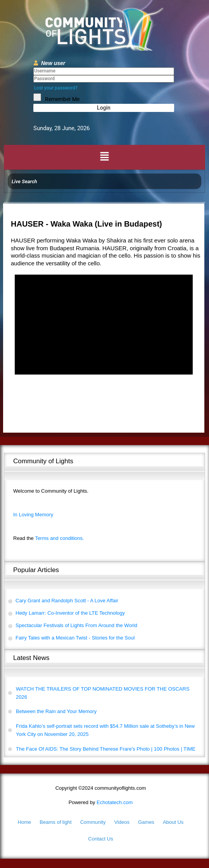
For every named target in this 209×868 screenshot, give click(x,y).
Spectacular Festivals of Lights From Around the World (76, 625)
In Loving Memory (33, 515)
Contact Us (100, 839)
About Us (173, 822)
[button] (104, 157)
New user (53, 63)
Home (25, 822)
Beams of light (55, 822)
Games (146, 822)
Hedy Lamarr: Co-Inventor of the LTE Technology (70, 613)
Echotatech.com (101, 802)
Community (93, 822)
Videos (122, 822)
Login (104, 108)
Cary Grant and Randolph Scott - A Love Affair (67, 601)
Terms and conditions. (49, 538)
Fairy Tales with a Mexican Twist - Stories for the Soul (75, 638)
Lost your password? (56, 88)
